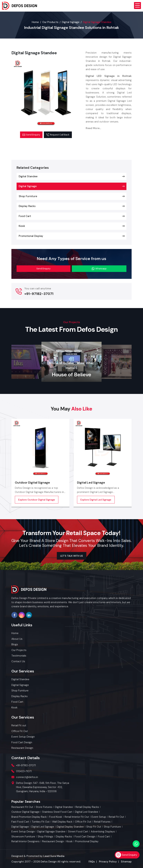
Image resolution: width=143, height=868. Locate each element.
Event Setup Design (23, 832)
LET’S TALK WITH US (72, 556)
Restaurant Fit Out (22, 807)
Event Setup (99, 817)
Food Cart (25, 216)
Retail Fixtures (102, 822)
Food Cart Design (85, 837)
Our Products (50, 22)
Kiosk (22, 226)
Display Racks (27, 206)
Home (35, 22)
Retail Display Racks (87, 807)
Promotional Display (31, 236)
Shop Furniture (28, 196)
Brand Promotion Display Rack (29, 817)
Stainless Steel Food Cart (57, 812)
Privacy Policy (108, 862)
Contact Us (18, 661)
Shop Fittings (45, 837)
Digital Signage (71, 22)
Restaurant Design (53, 841)
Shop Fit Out (94, 827)
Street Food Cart (78, 832)
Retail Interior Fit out (77, 817)
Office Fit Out (83, 822)
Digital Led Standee (87, 812)
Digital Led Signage (91, 483)
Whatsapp (99, 269)
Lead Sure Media (54, 856)
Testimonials (19, 656)
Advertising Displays (103, 832)
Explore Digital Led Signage (96, 500)
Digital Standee (28, 176)
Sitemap (126, 862)
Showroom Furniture (23, 837)
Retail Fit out (116, 817)
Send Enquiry (31, 135)
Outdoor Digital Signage (32, 483)
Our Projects (19, 650)
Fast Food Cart (20, 822)
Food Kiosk (56, 817)
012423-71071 (24, 771)
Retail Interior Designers (25, 841)
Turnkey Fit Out (41, 822)
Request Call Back (58, 135)
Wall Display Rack (62, 822)
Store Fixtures (44, 807)
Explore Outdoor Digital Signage (37, 500)
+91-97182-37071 (39, 294)
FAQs (92, 862)
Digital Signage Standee (51, 832)
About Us (17, 639)
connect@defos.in (27, 777)
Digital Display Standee (70, 827)
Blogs (15, 644)
